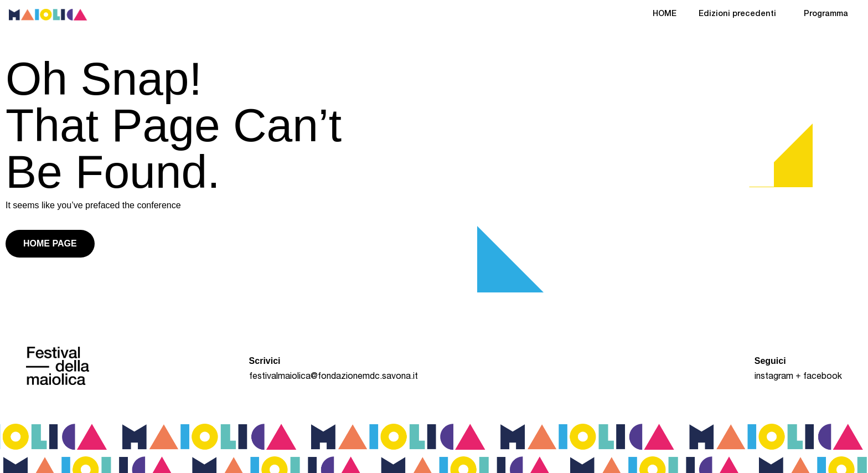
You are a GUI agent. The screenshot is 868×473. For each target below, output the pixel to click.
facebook (823, 377)
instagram (774, 377)
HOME (665, 14)
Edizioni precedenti (740, 15)
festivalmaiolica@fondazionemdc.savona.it (334, 377)
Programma (826, 14)
